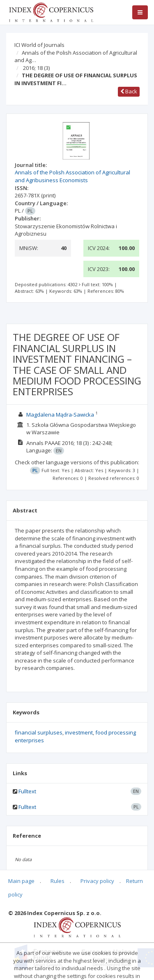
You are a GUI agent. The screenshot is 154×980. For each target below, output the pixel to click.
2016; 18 (36, 68)
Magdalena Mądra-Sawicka (60, 415)
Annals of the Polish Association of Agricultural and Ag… (76, 57)
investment (79, 732)
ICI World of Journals (39, 45)
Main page (21, 881)
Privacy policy (97, 881)
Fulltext (27, 791)
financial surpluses (39, 732)
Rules (57, 881)
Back (129, 91)
